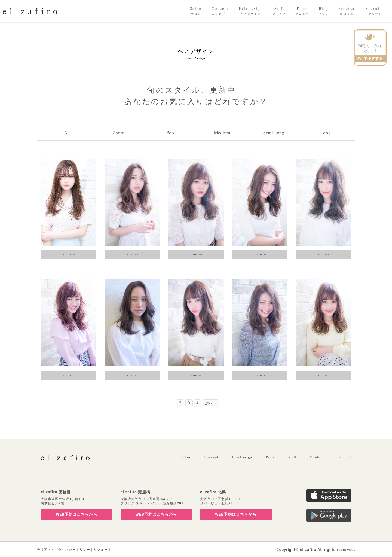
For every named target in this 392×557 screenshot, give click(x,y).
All (67, 133)
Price (270, 457)
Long (325, 133)
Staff (292, 457)
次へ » (211, 403)
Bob (170, 133)
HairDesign (242, 457)
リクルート (102, 550)
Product (317, 457)
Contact (344, 457)
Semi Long (274, 133)
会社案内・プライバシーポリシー (63, 550)
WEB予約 (77, 514)
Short (118, 133)
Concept (211, 457)
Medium (222, 133)
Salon (186, 457)
